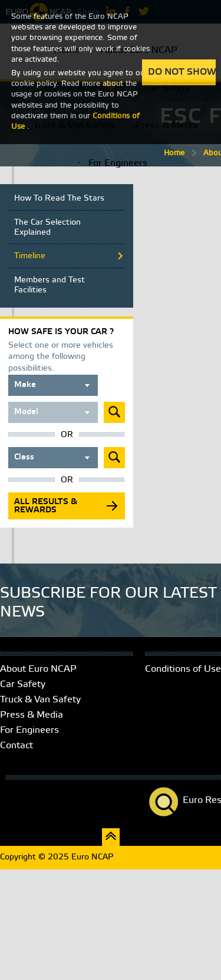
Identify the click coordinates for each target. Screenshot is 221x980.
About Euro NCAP (38, 669)
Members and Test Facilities (50, 285)
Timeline (30, 256)
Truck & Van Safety (40, 700)
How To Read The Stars (59, 199)
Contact (17, 746)
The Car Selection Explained (47, 228)
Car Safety (23, 684)
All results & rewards (46, 506)
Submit (114, 412)
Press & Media (32, 715)
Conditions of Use (183, 669)
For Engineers (118, 163)
